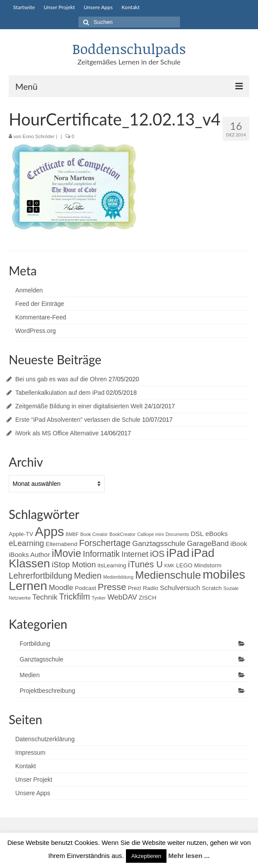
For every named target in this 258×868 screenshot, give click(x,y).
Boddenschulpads (129, 49)
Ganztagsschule (41, 659)
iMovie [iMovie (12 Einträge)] (67, 553)
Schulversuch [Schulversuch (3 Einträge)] (180, 588)
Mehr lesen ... (189, 856)
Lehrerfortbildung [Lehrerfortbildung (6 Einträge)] (41, 576)
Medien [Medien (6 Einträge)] (88, 576)
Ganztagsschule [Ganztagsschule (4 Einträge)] (159, 544)
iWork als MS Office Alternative (57, 433)
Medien (30, 675)
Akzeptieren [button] (146, 856)
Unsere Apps (33, 793)
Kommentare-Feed (41, 317)
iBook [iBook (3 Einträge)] (239, 544)
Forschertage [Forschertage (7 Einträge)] (105, 543)
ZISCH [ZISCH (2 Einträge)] (147, 598)
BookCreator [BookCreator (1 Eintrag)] (122, 534)
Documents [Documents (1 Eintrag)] (177, 534)
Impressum (30, 753)
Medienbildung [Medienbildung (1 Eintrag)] (118, 577)
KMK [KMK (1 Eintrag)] (169, 566)
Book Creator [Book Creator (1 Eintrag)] (94, 534)
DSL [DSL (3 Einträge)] (197, 534)
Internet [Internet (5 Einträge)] (135, 554)
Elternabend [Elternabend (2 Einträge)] (62, 544)
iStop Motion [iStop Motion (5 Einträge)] (74, 565)
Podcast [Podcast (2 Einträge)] (86, 588)
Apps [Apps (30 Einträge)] (49, 531)
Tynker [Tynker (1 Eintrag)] (99, 598)
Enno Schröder (39, 136)
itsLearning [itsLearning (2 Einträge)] (112, 565)
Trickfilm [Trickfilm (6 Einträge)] (75, 597)
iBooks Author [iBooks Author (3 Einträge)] (29, 554)
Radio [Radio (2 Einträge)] (151, 588)
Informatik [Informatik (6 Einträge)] (101, 554)
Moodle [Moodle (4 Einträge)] (61, 588)
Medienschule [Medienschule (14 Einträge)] (168, 575)
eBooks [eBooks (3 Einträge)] (216, 534)
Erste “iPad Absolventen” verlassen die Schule (78, 420)
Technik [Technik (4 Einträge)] (45, 597)
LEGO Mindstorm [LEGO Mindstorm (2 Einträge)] (199, 565)
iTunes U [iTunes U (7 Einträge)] (146, 564)
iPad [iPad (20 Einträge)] (178, 553)
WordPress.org (36, 331)
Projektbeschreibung (48, 691)
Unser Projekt (34, 780)
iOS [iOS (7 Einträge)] (157, 554)
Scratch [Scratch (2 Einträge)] (212, 588)
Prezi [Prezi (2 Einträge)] (134, 588)
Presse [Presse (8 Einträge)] (112, 587)
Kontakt (25, 766)
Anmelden (29, 290)
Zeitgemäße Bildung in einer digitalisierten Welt (79, 406)
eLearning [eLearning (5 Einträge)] (26, 543)
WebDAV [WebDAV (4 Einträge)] (122, 597)
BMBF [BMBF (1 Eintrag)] (72, 534)
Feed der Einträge (40, 304)
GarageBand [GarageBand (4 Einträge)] (208, 544)
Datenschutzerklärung (45, 739)
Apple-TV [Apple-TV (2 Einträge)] (21, 534)
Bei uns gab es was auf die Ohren (61, 379)
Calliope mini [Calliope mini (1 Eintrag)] (151, 534)
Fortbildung (35, 644)
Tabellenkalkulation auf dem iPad (60, 393)
